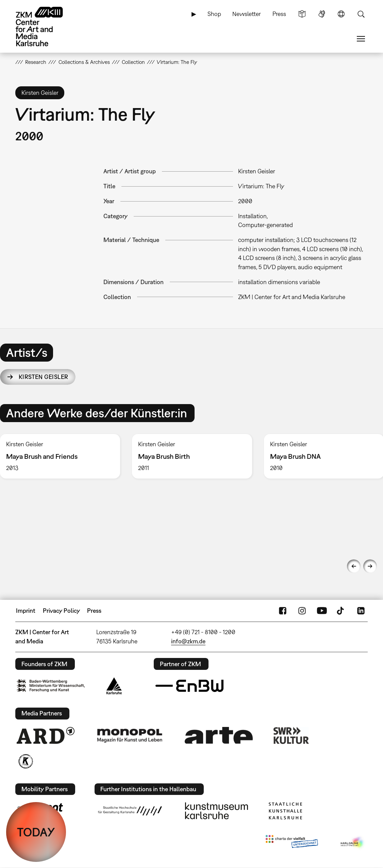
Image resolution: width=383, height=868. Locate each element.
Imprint (26, 611)
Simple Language (302, 14)
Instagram (302, 611)
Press (279, 14)
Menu (361, 39)
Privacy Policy (61, 611)
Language (341, 14)
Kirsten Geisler (44, 377)
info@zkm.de (188, 641)
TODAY (36, 832)
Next (370, 566)
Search (361, 14)
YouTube (322, 611)
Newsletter (247, 14)
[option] (192, 456)
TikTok (341, 611)
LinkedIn (361, 611)
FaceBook (283, 611)
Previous (354, 566)
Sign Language (322, 14)
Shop (214, 14)
